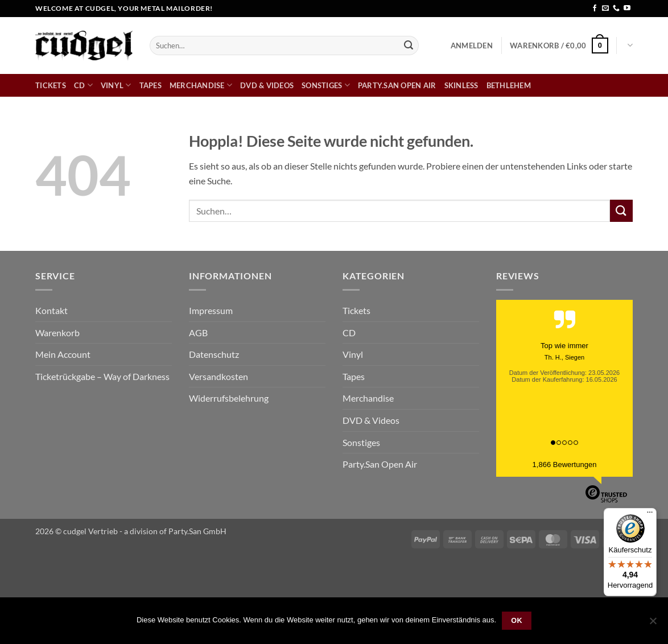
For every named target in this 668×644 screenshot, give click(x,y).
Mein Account (63, 354)
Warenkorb (57, 333)
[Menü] (650, 515)
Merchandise (201, 85)
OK (517, 621)
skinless (461, 85)
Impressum (211, 310)
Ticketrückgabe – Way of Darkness (102, 376)
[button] (472, 46)
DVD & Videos (267, 85)
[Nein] (653, 624)
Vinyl (116, 85)
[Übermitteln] (409, 46)
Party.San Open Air (397, 85)
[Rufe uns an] (616, 9)
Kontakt (51, 310)
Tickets (51, 85)
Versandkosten (218, 376)
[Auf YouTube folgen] (627, 9)
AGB (198, 333)
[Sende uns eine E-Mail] (605, 9)
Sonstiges (326, 85)
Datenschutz (214, 354)
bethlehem (509, 85)
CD (83, 85)
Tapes (150, 85)
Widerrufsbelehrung (229, 398)
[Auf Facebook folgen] (595, 9)
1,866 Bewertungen (565, 465)
